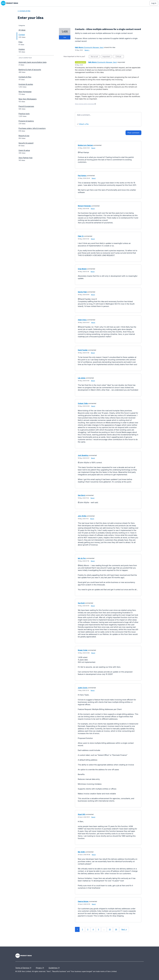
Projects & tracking (26, 121)
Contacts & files (25, 77)
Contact (22, 35)
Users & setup (24, 150)
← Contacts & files (24, 11)
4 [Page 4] (93, 929)
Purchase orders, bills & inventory (32, 128)
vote (65, 37)
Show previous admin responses (85, 104)
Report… (87, 50)
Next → (124, 929)
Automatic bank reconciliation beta (32, 62)
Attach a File (84, 124)
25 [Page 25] (110, 929)
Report (93, 148)
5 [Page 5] (98, 929)
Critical (120, 57)
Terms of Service (24, 968)
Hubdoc (22, 49)
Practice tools (24, 114)
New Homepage (25, 92)
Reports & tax (24, 136)
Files (21, 42)
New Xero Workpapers (28, 99)
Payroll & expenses (26, 106)
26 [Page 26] (116, 929)
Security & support (26, 143)
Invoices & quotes (26, 84)
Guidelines (55, 968)
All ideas (22, 30)
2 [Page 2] (82, 929)
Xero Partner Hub (26, 158)
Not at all (95, 57)
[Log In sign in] (154, 3)
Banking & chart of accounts (30, 70)
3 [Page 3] (88, 929)
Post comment (133, 133)
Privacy (40, 968)
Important (107, 57)
